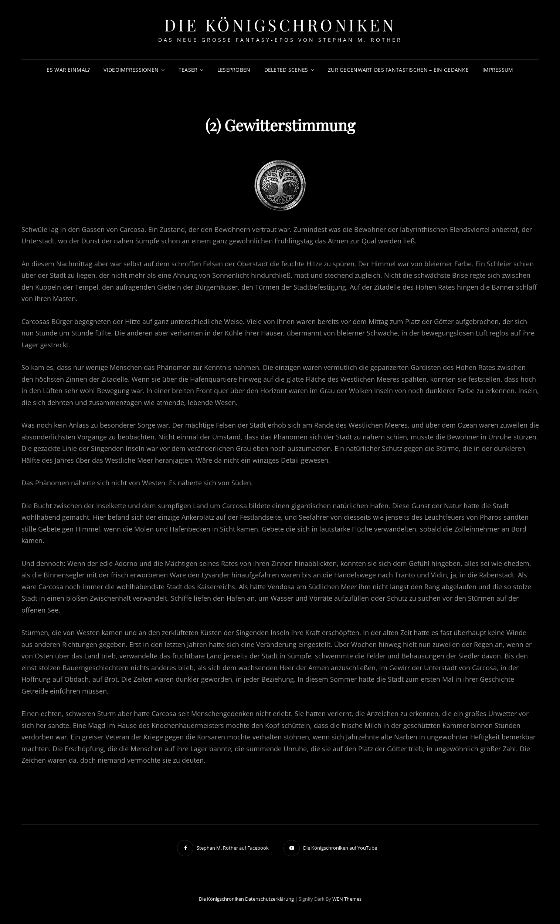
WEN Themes (347, 899)
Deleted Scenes (286, 70)
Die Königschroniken (280, 25)
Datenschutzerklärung (269, 899)
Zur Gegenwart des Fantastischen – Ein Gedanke (398, 70)
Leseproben (234, 70)
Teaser (188, 70)
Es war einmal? (68, 70)
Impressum (498, 70)
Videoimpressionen (131, 70)
